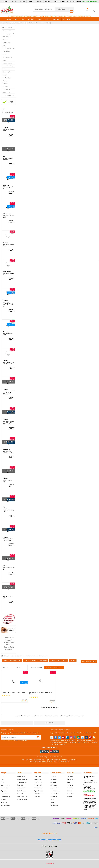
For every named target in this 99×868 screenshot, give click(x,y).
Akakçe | (63, 758)
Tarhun (73, 659)
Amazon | (51, 756)
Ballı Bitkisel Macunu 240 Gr (8, 130)
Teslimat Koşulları (22, 779)
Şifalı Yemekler (54, 784)
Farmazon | (50, 758)
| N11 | (24, 756)
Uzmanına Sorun (5, 781)
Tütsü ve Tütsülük (8, 63)
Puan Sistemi (13, 23)
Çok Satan (31, 19)
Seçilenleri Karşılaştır (36, 666)
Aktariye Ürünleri (7, 31)
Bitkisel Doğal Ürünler (7, 38)
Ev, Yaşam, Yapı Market (7, 73)
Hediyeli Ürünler (38, 781)
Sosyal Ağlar (4, 799)
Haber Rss (53, 799)
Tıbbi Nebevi (54, 776)
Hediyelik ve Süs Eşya (9, 66)
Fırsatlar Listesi (38, 779)
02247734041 (78, 1)
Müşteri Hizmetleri (22, 796)
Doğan (17, 719)
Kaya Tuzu (56, 19)
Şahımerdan (7, 214)
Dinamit (6, 360)
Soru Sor (14, 1)
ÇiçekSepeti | (38, 756)
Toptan (40, 19)
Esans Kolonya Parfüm (7, 53)
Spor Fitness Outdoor (8, 48)
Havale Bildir (70, 790)
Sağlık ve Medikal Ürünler (7, 58)
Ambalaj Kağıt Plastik (8, 34)
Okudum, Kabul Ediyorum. (14, 737)
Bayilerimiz (4, 787)
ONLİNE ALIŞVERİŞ (49, 830)
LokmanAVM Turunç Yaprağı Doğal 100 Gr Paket (37, 690)
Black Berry (7, 185)
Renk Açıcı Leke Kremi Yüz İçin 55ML (8, 451)
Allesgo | (57, 758)
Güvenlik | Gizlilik (23, 23)
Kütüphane (53, 773)
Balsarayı (6, 331)
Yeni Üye (39, 1)
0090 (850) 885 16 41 (89, 785)
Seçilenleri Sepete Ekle (54, 666)
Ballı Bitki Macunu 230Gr (8, 334)
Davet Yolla (37, 793)
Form (47, 19)
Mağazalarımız (5, 790)
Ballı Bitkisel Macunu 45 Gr (8, 274)
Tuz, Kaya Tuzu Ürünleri (7, 79)
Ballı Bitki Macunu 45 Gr (9, 567)
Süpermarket (6, 69)
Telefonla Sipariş (5, 793)
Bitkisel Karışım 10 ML (8, 187)
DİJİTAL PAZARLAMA (49, 843)
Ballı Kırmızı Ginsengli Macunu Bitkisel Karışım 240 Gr (8, 304)
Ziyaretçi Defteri (5, 801)
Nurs (4, 594)
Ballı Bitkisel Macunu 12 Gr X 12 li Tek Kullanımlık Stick (8, 422)
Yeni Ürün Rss (54, 801)
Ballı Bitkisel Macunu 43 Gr (8, 245)
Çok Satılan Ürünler (39, 790)
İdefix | (67, 758)
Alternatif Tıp (54, 793)
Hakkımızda (4, 23)
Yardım (42, 23)
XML (64, 19)
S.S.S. (2, 773)
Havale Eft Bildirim (22, 793)
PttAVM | (45, 756)
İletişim (48, 23)
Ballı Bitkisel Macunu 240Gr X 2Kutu (8, 539)
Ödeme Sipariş (21, 773)
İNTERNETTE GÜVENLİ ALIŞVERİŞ (49, 836)
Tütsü (22, 19)
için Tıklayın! (90, 778)
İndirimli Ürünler (38, 776)
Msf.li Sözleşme (22, 787)
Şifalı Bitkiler (54, 779)
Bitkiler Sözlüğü (55, 790)
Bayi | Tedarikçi (34, 23)
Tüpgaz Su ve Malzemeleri (6, 91)
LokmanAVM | (30, 756)
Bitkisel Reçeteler (55, 787)
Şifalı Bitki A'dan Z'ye (8, 95)
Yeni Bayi (22, 1)
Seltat (5, 565)
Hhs (4, 156)
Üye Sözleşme (71, 776)
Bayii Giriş (70, 784)
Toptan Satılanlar (39, 787)
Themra (5, 127)
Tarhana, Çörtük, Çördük (59, 659)
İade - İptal (20, 781)
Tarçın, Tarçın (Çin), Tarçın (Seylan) (36, 659)
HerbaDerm (7, 449)
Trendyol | (58, 756)
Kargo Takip (5, 1)
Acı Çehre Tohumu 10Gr (8, 596)
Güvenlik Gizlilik (22, 790)
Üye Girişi (77, 713)
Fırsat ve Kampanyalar (6, 85)
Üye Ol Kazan (38, 773)
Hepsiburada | (66, 756)
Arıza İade (70, 793)
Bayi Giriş (31, 1)
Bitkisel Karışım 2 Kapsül (8, 480)
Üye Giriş (48, 1)
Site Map (53, 796)
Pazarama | (74, 756)
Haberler (3, 796)
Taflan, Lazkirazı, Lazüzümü (12, 659)
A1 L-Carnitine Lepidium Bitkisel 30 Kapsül (8, 509)
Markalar (9, 19)
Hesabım (69, 787)
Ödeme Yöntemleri (22, 776)
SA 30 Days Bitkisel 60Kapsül (8, 159)
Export (69, 19)
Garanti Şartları (22, 784)
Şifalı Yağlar (54, 781)
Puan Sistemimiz (38, 784)
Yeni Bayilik (70, 781)
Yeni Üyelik (67, 713)
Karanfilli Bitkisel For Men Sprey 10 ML (8, 362)
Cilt (16, 19)
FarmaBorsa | (42, 758)
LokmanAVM (49, 719)
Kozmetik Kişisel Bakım (7, 44)
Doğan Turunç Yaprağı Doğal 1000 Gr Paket (12, 690)
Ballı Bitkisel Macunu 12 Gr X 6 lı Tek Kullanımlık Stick (8, 392)
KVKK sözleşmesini (8, 737)
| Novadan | (33, 758)
